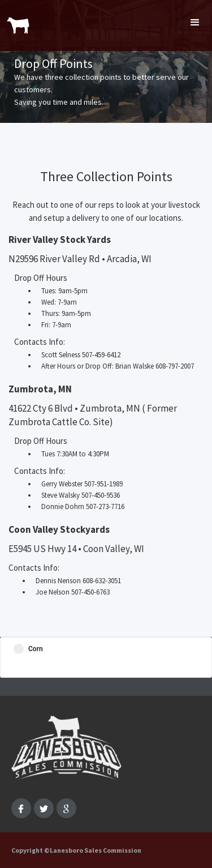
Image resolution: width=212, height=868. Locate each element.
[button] (195, 23)
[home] (16, 20)
